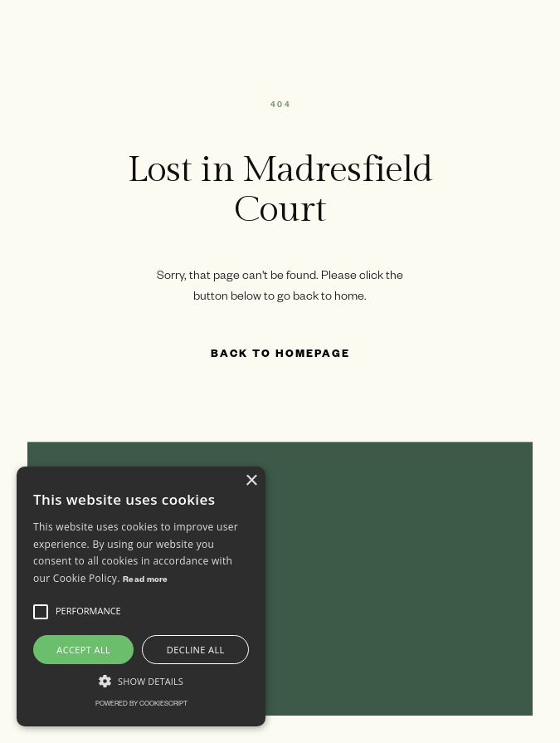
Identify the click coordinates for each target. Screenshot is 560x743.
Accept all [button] (83, 650)
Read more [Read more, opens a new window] (146, 581)
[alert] (141, 596)
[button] (41, 612)
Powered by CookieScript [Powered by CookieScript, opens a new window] (141, 704)
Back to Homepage (280, 355)
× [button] (251, 481)
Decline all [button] (196, 650)
